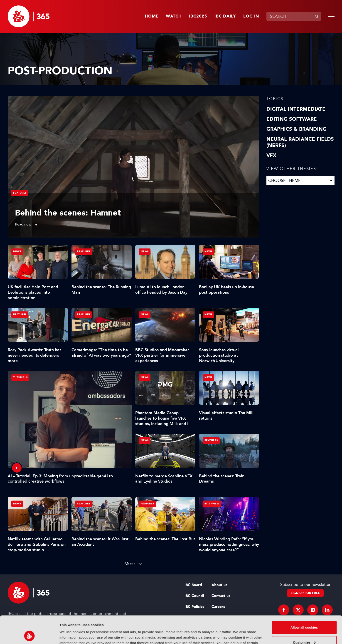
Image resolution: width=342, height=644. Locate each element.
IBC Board (193, 585)
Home (152, 16)
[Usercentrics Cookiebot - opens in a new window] (29, 635)
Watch (174, 16)
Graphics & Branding (296, 129)
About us (219, 585)
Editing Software (292, 119)
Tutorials (20, 377)
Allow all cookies (304, 602)
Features (20, 193)
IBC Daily (225, 16)
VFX (271, 155)
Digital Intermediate (296, 109)
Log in (251, 16)
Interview (212, 504)
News (17, 252)
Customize (304, 616)
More (130, 563)
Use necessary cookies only (304, 631)
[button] (330, 16)
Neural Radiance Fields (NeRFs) (300, 142)
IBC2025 (198, 16)
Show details (70, 635)
